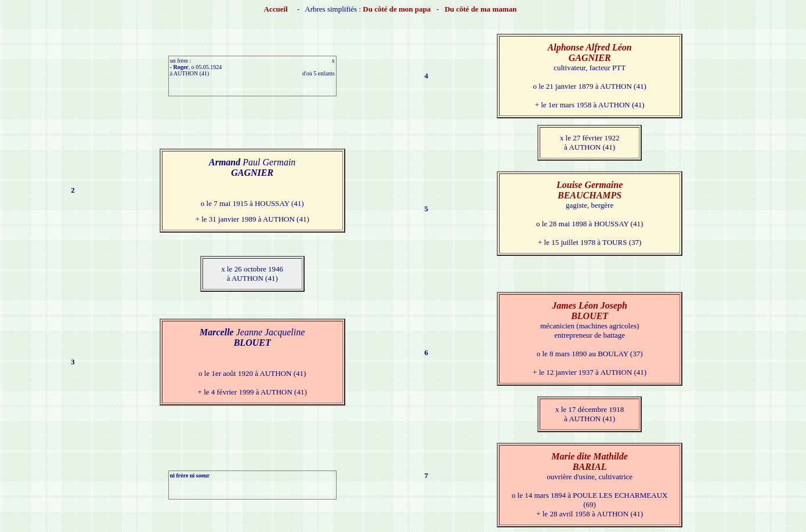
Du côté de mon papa (397, 9)
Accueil (276, 9)
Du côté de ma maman (480, 9)
